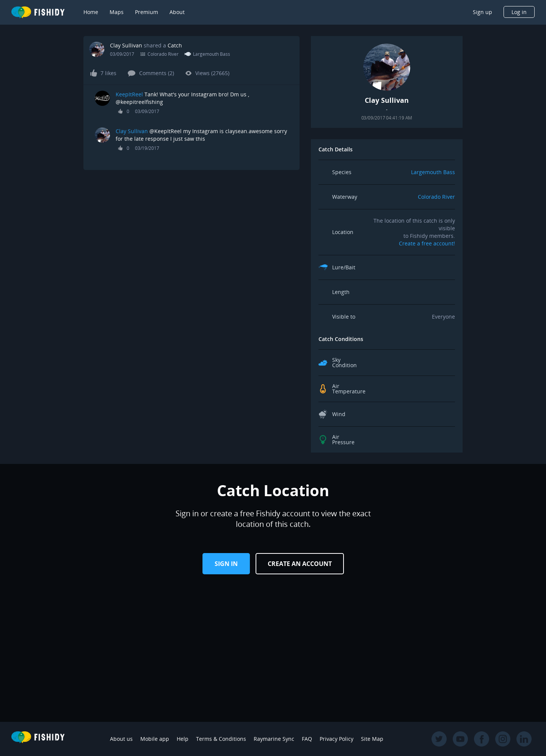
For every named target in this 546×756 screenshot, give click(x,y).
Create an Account (300, 564)
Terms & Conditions (221, 739)
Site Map (372, 739)
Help (183, 739)
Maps (117, 12)
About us (121, 739)
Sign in (226, 564)
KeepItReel (129, 94)
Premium (147, 12)
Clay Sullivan (126, 45)
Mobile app (155, 739)
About (177, 12)
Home (91, 12)
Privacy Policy (337, 739)
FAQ (307, 739)
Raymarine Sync (274, 739)
